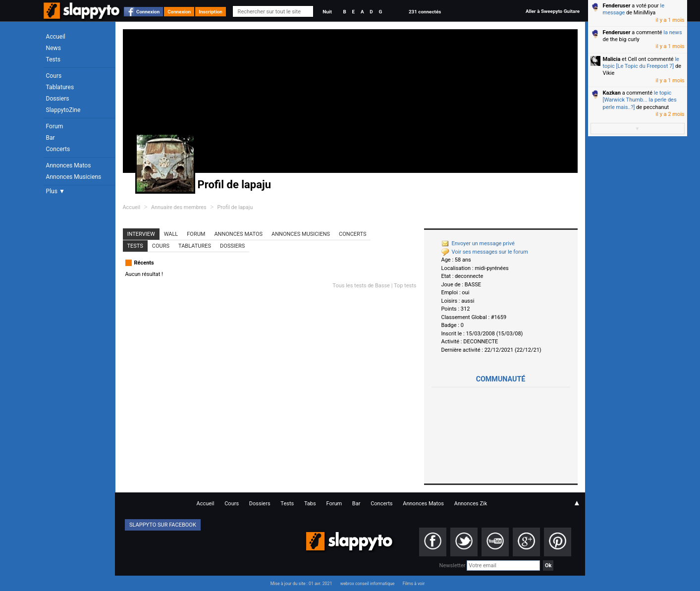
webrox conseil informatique (368, 584)
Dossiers (58, 99)
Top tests (405, 286)
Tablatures (60, 87)
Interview (141, 234)
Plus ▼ (55, 191)
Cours (54, 76)
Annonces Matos (69, 165)
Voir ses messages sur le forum (485, 252)
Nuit (327, 12)
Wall (171, 234)
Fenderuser (617, 6)
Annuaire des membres (179, 207)
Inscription (211, 12)
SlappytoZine (63, 110)
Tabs (310, 504)
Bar (51, 138)
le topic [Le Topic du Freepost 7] (641, 63)
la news (673, 32)
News (54, 48)
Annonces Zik (471, 504)
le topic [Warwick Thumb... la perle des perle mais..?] (640, 100)
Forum (55, 126)
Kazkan (612, 93)
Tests (53, 59)
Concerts (58, 149)
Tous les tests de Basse (361, 286)
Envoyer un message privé (478, 243)
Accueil (56, 37)
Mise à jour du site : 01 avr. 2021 (301, 584)
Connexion (148, 12)
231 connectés (425, 12)
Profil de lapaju (235, 207)
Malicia (612, 59)
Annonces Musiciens (74, 177)
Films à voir (414, 584)
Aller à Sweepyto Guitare (553, 11)
